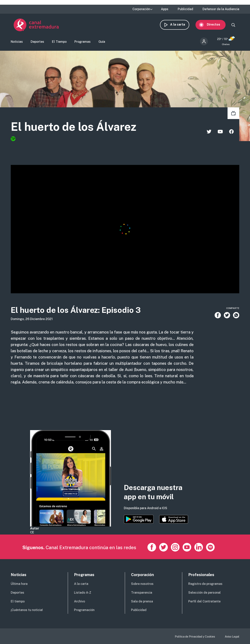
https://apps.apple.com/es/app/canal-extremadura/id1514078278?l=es (174, 519)
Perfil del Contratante (204, 601)
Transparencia (142, 593)
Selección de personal (204, 593)
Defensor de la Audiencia (221, 9)
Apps (165, 9)
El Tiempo (59, 42)
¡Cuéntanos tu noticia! (27, 610)
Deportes (37, 42)
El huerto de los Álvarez (76, 127)
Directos (216, 25)
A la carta (180, 25)
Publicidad (185, 9)
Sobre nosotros (142, 584)
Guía (102, 42)
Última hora (19, 584)
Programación (84, 610)
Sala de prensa (142, 601)
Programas (83, 42)
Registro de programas (205, 584)
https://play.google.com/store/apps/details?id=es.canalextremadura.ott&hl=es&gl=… (139, 519)
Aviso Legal (232, 637)
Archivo (79, 601)
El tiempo (18, 601)
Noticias (17, 42)
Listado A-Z (83, 593)
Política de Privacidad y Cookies (195, 637)
